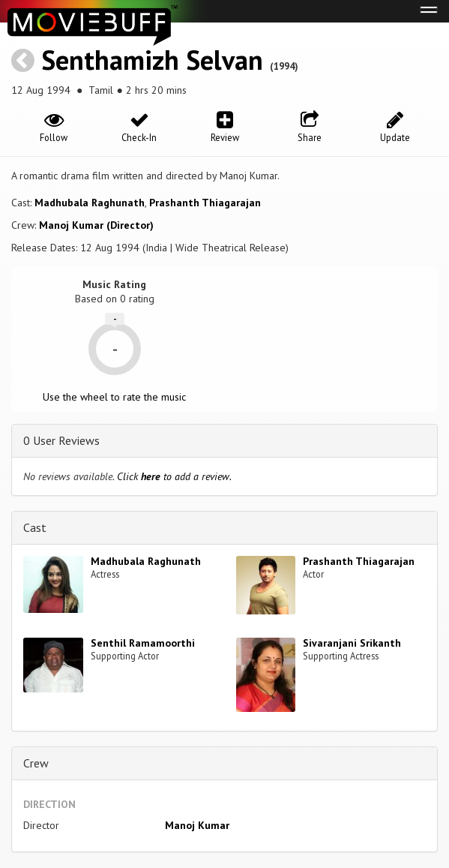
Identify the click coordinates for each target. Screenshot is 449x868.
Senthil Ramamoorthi (143, 643)
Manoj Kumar (197, 825)
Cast (35, 527)
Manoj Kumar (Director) (96, 225)
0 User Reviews (61, 440)
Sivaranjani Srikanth (352, 643)
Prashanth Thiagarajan (205, 203)
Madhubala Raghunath (90, 203)
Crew (36, 763)
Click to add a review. (174, 476)
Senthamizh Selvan (152, 60)
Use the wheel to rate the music (114, 397)
